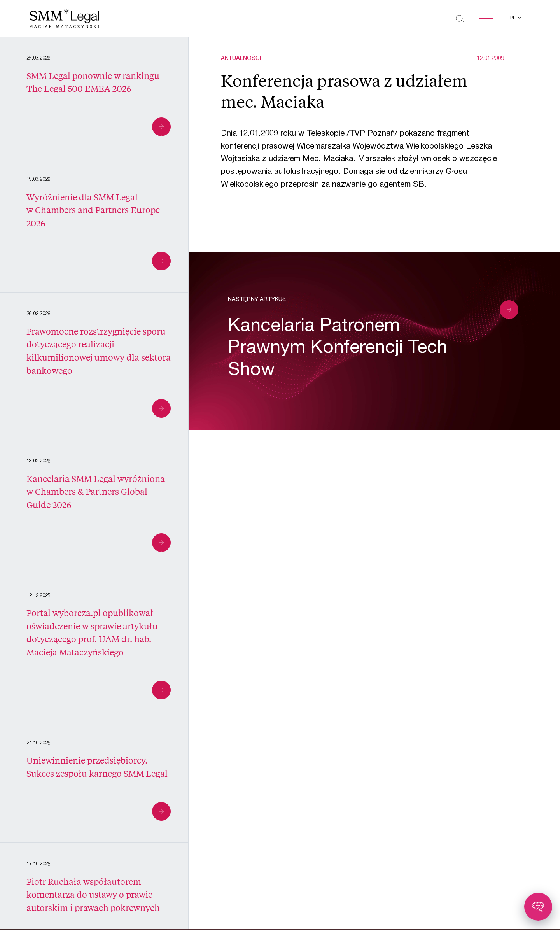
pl (514, 18)
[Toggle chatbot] (538, 907)
